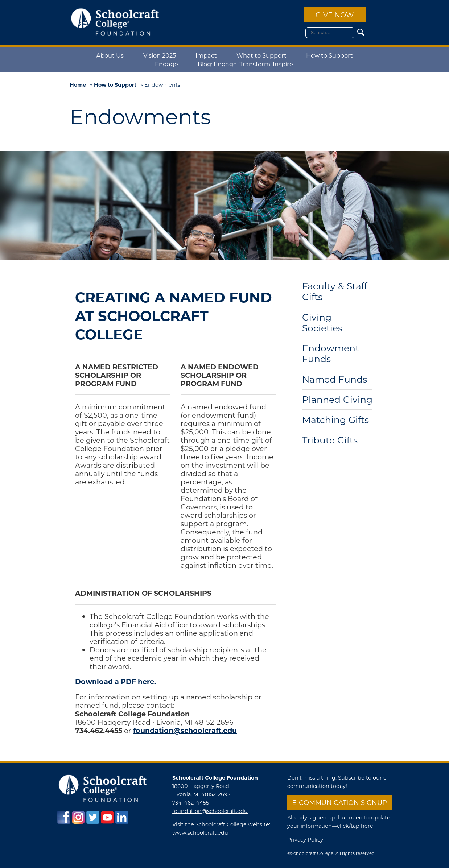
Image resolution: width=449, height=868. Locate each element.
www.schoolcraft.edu (200, 833)
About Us (110, 55)
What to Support (261, 55)
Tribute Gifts (330, 440)
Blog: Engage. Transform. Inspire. (246, 64)
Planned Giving (337, 400)
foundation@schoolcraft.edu (210, 811)
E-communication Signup (339, 802)
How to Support (329, 55)
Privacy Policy (305, 840)
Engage (166, 64)
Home (78, 85)
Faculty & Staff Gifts (335, 292)
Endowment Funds (331, 354)
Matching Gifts (335, 420)
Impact (206, 55)
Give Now (335, 15)
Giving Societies (322, 323)
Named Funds (335, 379)
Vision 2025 (160, 55)
